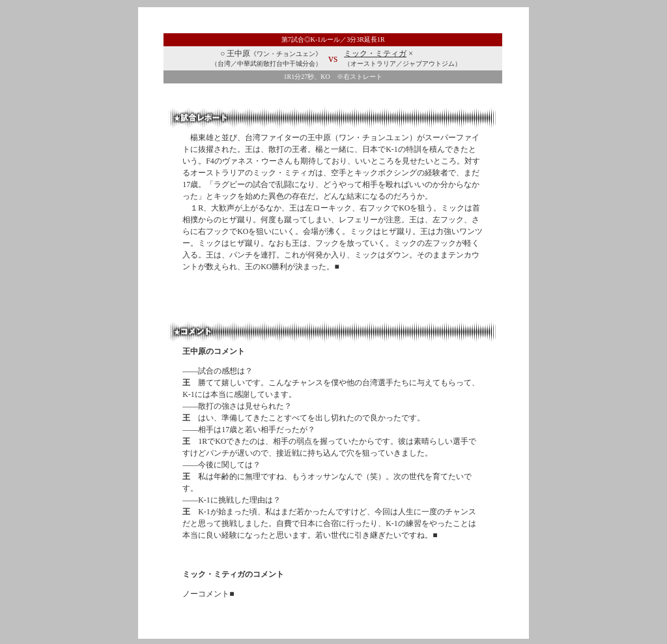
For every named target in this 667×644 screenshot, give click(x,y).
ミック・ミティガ (375, 53)
